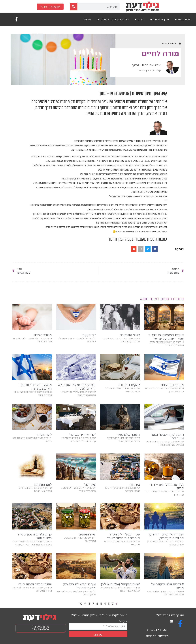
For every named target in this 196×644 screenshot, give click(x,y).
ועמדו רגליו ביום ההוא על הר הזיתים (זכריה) (166, 536)
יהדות (139, 20)
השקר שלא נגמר (128, 435)
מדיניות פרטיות (157, 636)
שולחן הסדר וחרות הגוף (35, 584)
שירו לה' (90, 484)
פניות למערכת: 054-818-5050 (40, 628)
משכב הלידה (43, 335)
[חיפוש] (73, 7)
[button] (155, 249)
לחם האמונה (43, 484)
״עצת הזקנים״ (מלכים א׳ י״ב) (120, 584)
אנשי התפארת (130, 335)
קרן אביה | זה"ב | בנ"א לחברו (113, 20)
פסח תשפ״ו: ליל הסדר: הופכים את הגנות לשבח (123, 536)
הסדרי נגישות (157, 630)
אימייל (123, 621)
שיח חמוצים (87, 534)
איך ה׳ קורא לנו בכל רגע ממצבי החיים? (79, 586)
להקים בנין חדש (129, 385)
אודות (87, 20)
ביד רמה (134, 484)
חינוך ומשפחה (160, 20)
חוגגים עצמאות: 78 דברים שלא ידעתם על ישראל (166, 337)
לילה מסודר (44, 435)
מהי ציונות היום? (172, 385)
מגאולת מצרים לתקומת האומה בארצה (35, 387)
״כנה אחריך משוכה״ (82, 435)
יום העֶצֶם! (89, 335)
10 (81, 604)
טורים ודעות (183, 20)
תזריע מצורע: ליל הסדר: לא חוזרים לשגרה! (77, 387)
